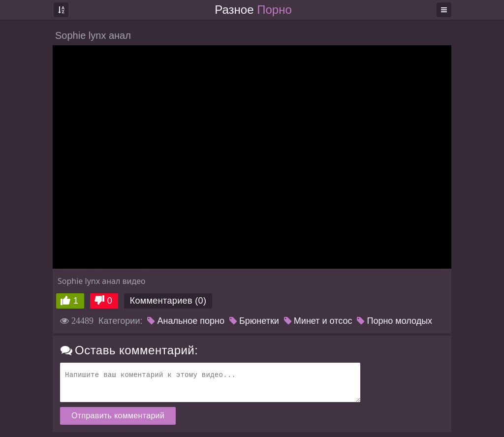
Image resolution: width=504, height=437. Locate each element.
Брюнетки (254, 321)
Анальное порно (186, 321)
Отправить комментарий (118, 416)
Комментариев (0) (168, 301)
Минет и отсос (318, 321)
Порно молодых (394, 321)
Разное (253, 10)
